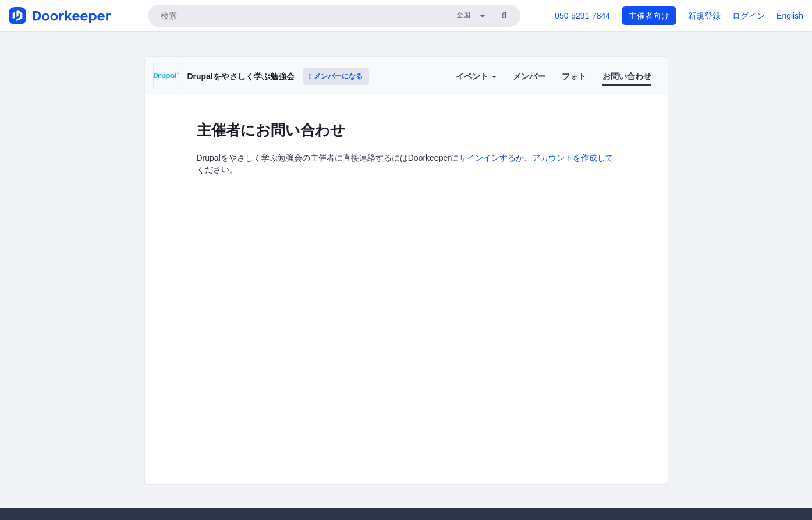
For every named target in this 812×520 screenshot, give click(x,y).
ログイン (749, 16)
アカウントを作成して (573, 158)
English (790, 16)
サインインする (487, 158)
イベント (476, 76)
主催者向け (649, 16)
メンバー (529, 76)
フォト (574, 76)
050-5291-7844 (582, 16)
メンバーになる (336, 76)
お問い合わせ (627, 76)
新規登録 (704, 16)
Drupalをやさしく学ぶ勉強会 (241, 76)
